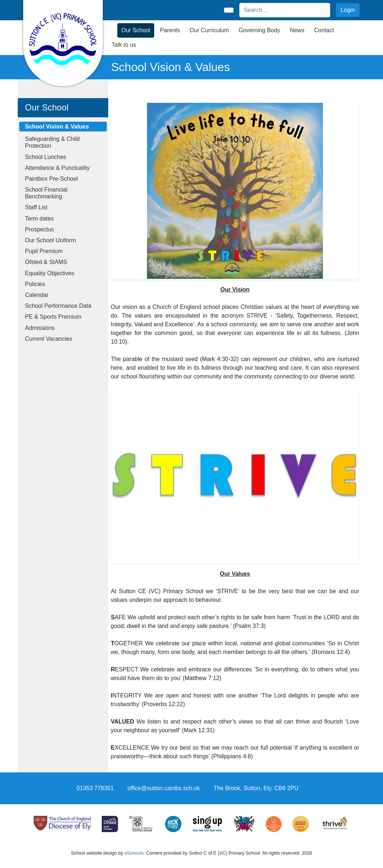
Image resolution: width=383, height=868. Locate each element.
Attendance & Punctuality (57, 168)
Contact (324, 30)
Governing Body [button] (259, 30)
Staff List (36, 207)
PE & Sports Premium (53, 317)
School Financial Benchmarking (46, 193)
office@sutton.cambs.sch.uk (164, 788)
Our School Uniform (50, 240)
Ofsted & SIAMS (46, 262)
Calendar (37, 295)
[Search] (280, 10)
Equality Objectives (50, 273)
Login (348, 10)
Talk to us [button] (124, 45)
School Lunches (46, 157)
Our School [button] (136, 30)
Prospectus (39, 229)
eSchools (134, 853)
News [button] (297, 30)
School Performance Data (58, 306)
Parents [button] (170, 30)
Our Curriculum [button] (209, 30)
